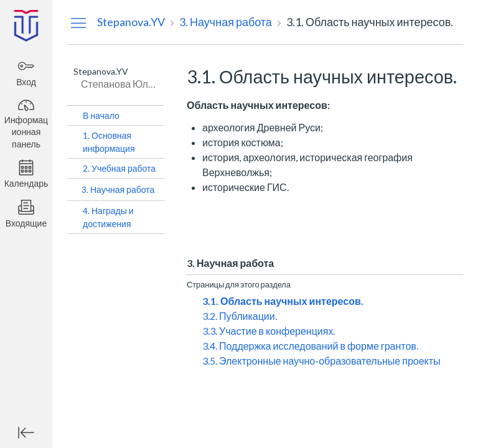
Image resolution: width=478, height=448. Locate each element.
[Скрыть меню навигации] (78, 22)
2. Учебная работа (119, 168)
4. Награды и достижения (108, 217)
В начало (101, 115)
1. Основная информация (109, 142)
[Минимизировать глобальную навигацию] (26, 432)
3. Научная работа (118, 189)
